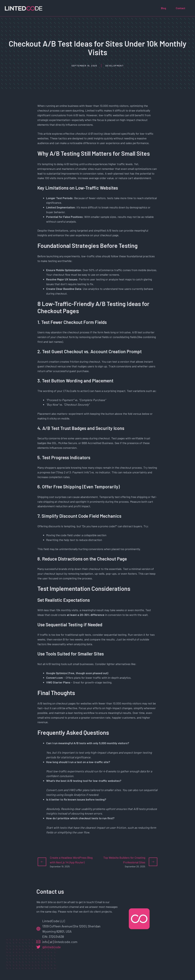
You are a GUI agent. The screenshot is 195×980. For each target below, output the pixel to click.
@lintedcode (51, 947)
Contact (181, 8)
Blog (164, 8)
